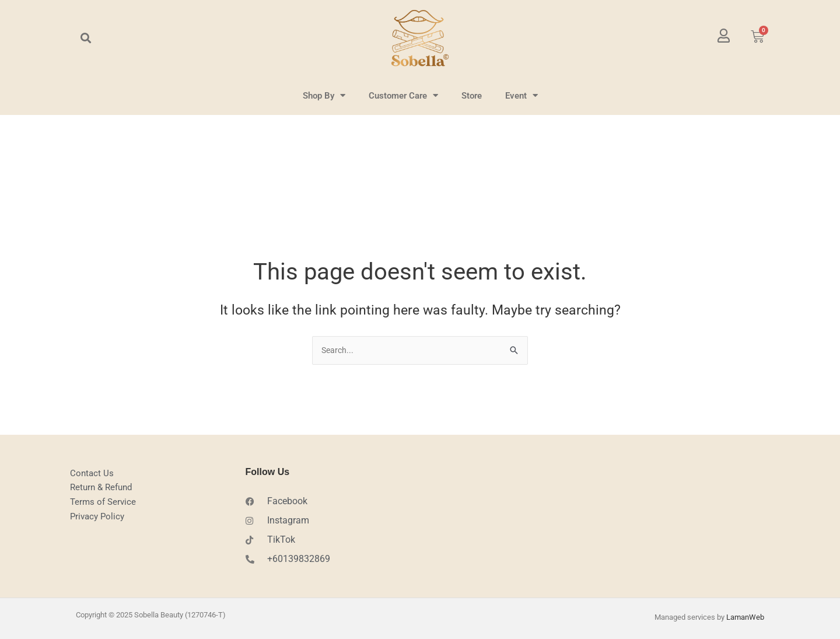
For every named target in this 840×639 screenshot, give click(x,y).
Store (472, 96)
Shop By (324, 95)
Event (521, 95)
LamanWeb (745, 616)
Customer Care (403, 95)
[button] (85, 38)
